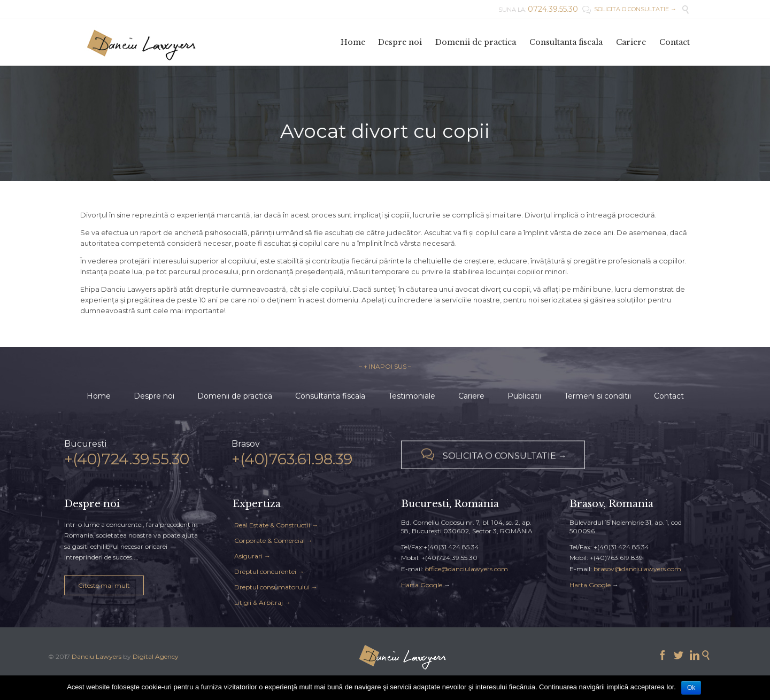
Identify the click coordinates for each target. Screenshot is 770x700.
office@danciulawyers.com (467, 569)
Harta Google (422, 585)
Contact (669, 396)
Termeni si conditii (598, 396)
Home (99, 396)
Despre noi (154, 396)
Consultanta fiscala (330, 396)
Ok (691, 688)
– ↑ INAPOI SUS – (385, 366)
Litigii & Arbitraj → (263, 602)
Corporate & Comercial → (274, 540)
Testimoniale (412, 396)
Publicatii (524, 396)
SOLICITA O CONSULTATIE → (629, 9)
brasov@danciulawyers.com (637, 569)
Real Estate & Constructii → (276, 525)
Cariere (471, 396)
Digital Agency (156, 656)
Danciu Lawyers (97, 656)
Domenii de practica (235, 396)
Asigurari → (252, 556)
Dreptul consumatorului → (276, 587)
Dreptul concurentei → (269, 571)
